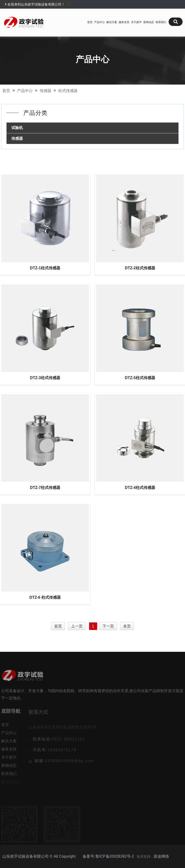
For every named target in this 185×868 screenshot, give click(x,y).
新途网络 (161, 856)
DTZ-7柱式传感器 (45, 488)
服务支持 (124, 22)
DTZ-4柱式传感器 (140, 488)
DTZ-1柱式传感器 (45, 268)
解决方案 (112, 22)
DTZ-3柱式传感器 (45, 378)
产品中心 (99, 22)
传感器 (46, 91)
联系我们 (161, 22)
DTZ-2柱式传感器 (140, 268)
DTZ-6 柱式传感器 (45, 597)
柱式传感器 (68, 91)
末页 (127, 626)
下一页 (108, 626)
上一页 (77, 626)
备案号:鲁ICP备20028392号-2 (108, 856)
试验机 (17, 128)
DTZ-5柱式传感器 (140, 378)
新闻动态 (149, 22)
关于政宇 (136, 22)
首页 (90, 22)
